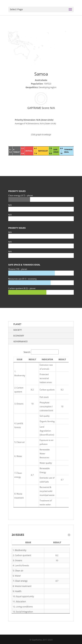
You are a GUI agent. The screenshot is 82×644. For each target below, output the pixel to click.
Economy (19, 336)
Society (18, 330)
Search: (41, 352)
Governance (20, 341)
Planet (17, 324)
